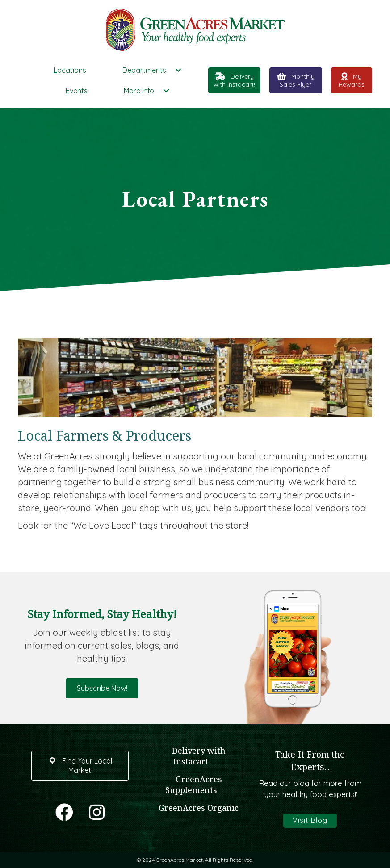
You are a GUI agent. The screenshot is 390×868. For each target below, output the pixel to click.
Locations (70, 70)
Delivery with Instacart (199, 756)
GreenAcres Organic (199, 808)
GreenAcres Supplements (194, 785)
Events (77, 91)
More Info (139, 91)
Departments (144, 70)
